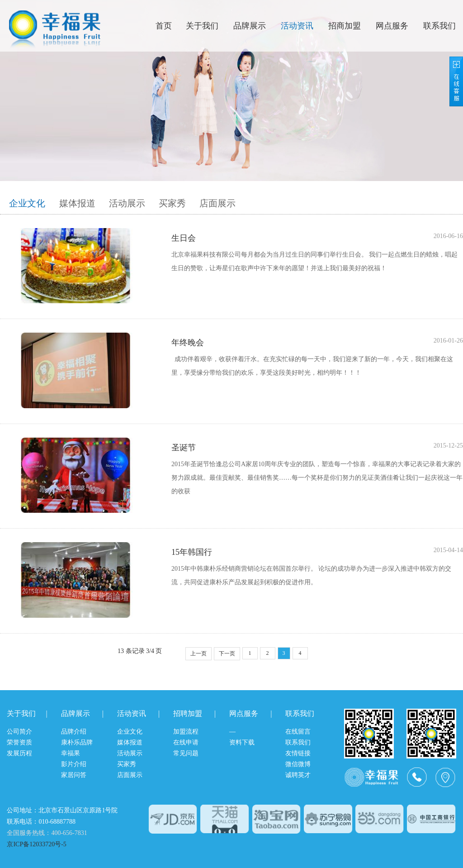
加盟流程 (186, 732)
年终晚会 (188, 343)
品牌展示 (250, 26)
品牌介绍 (74, 732)
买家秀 (172, 203)
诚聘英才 (298, 775)
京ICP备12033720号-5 (36, 844)
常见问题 (186, 753)
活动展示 (127, 203)
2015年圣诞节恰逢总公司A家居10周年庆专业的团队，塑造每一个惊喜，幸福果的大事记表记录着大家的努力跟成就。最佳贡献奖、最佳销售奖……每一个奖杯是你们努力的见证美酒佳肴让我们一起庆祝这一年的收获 (317, 478)
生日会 (184, 238)
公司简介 (19, 732)
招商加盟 (345, 26)
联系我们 (439, 26)
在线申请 (186, 742)
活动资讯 (297, 26)
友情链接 (298, 753)
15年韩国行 (192, 552)
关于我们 (202, 26)
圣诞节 (184, 448)
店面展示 (217, 203)
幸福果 (71, 753)
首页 (164, 26)
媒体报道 (77, 203)
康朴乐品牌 (77, 742)
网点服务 (392, 26)
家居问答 (74, 775)
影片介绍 (74, 764)
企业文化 (27, 203)
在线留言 (298, 732)
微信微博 (298, 764)
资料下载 (242, 742)
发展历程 (19, 753)
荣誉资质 (19, 742)
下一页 (227, 653)
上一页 (198, 653)
